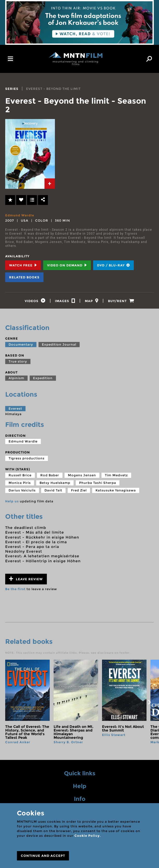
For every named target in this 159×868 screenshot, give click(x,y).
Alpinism (16, 380)
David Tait (53, 492)
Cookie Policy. (88, 836)
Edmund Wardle (20, 215)
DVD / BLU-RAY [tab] (113, 265)
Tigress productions (27, 460)
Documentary (21, 346)
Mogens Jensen (82, 477)
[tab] (50, 184)
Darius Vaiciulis (22, 492)
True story (18, 363)
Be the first (15, 591)
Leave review (26, 580)
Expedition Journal (59, 346)
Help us (12, 503)
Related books (24, 277)
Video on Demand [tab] (67, 265)
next (149, 704)
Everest (15, 410)
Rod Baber (50, 477)
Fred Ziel (79, 492)
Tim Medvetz (116, 477)
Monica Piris (20, 484)
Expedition (43, 380)
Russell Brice (20, 477)
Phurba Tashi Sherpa (98, 484)
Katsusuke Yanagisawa (116, 492)
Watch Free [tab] (23, 265)
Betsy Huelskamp (55, 484)
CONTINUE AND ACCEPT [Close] (43, 856)
